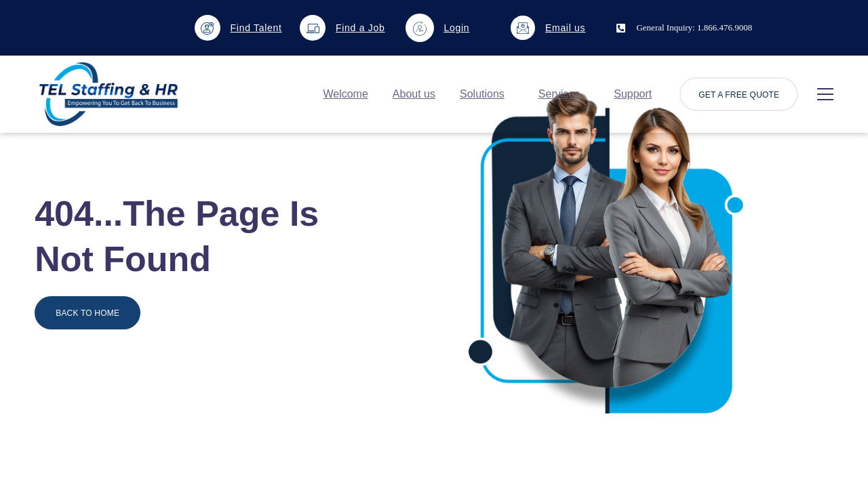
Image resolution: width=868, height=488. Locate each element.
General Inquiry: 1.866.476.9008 (694, 27)
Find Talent (256, 28)
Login (457, 28)
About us (414, 94)
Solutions (482, 94)
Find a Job (360, 28)
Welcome (345, 94)
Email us (565, 28)
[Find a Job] (313, 28)
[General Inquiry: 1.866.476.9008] (621, 28)
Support (633, 94)
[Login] (420, 28)
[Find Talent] (208, 28)
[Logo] (108, 94)
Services (559, 94)
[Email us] (523, 28)
